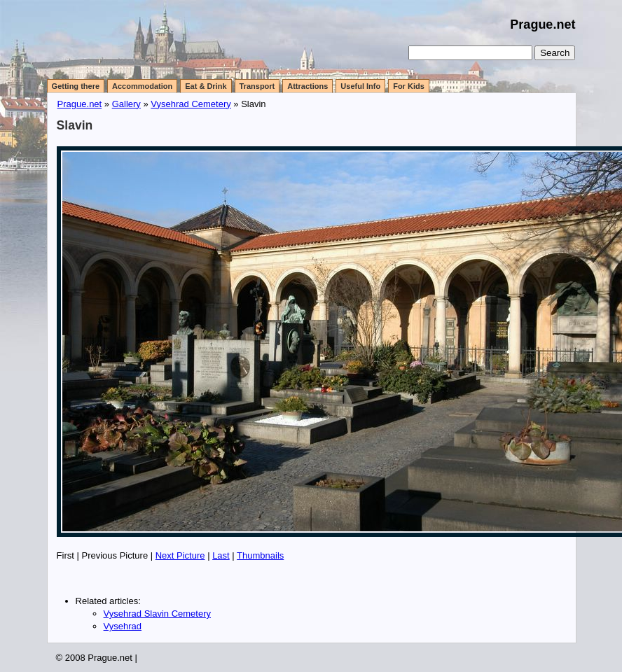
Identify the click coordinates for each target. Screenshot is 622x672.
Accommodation (142, 86)
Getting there (76, 86)
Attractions (307, 86)
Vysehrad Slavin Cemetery (157, 614)
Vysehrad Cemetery (191, 104)
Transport (257, 86)
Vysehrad (123, 626)
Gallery (126, 104)
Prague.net (542, 24)
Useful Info (360, 86)
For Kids (409, 86)
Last (221, 555)
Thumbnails (260, 555)
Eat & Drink (206, 86)
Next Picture (180, 555)
